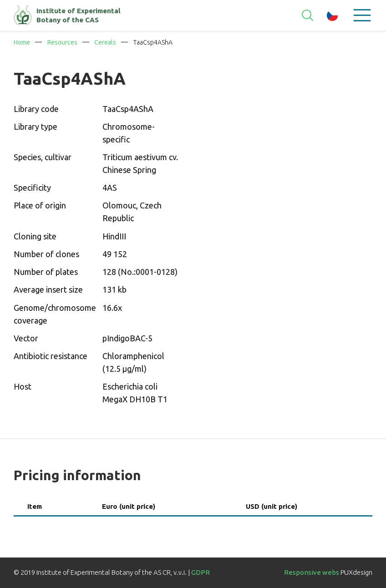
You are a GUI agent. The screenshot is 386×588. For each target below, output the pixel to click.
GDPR (201, 572)
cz (333, 15)
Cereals (105, 42)
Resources (62, 42)
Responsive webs (312, 572)
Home (22, 42)
